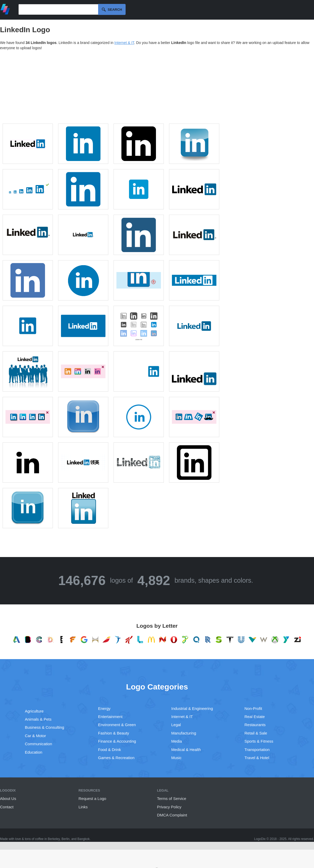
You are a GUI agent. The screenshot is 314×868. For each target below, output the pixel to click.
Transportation (257, 750)
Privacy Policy (169, 807)
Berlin (66, 839)
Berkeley (54, 839)
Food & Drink (110, 750)
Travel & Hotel (257, 758)
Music (176, 758)
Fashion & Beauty (114, 733)
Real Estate (255, 717)
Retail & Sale (256, 733)
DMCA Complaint (172, 815)
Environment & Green (117, 725)
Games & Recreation (116, 758)
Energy (104, 708)
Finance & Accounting (117, 741)
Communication (38, 744)
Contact (7, 807)
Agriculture (34, 711)
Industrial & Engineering (192, 708)
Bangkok (84, 839)
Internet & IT (124, 43)
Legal (176, 725)
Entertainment (110, 717)
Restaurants (255, 725)
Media (177, 741)
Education (34, 752)
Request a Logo (92, 799)
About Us (8, 799)
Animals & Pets (38, 719)
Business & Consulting (44, 727)
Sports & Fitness (259, 741)
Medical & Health (186, 750)
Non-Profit (253, 708)
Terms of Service (172, 799)
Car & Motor (35, 736)
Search (115, 10)
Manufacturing (184, 733)
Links (83, 807)
